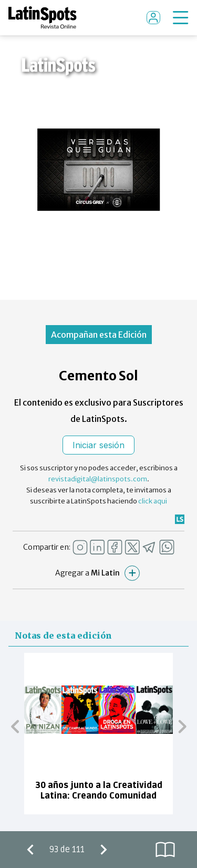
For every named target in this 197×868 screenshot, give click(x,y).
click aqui (153, 501)
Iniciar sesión (98, 445)
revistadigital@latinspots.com (98, 479)
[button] (15, 726)
